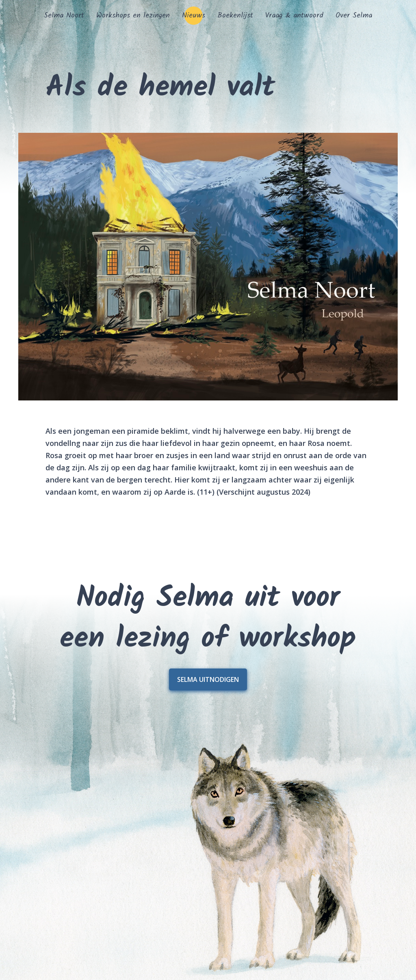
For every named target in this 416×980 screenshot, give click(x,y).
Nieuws (194, 16)
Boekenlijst (235, 16)
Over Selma (354, 16)
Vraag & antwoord (294, 16)
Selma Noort (64, 16)
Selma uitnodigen (208, 679)
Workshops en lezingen (133, 16)
